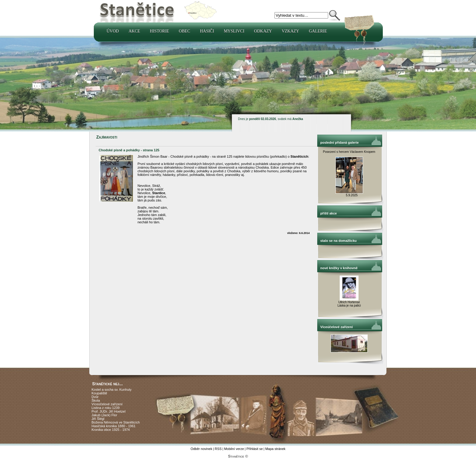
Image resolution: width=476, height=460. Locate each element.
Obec (184, 31)
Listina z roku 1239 (106, 408)
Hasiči (207, 31)
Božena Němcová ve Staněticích (116, 422)
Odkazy (263, 31)
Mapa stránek (275, 449)
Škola (96, 400)
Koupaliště (99, 393)
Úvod (113, 31)
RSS (218, 449)
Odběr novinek (202, 449)
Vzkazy (291, 31)
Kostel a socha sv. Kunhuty (112, 390)
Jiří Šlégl (98, 419)
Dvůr (95, 397)
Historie (160, 31)
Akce (134, 31)
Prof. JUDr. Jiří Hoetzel (109, 411)
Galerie (318, 31)
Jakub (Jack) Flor (104, 415)
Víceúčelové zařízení (107, 404)
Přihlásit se (255, 449)
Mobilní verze (234, 449)
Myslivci (234, 31)
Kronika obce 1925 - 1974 (111, 430)
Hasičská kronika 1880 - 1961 (114, 426)
